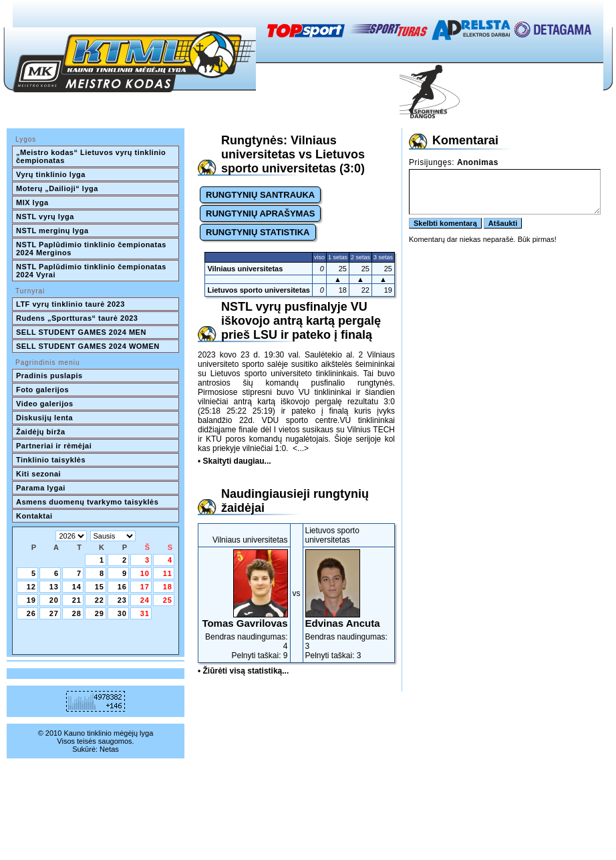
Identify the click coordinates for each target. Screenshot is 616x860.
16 (122, 587)
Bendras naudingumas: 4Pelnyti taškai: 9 (244, 605)
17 (145, 587)
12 (31, 587)
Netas (109, 749)
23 (122, 600)
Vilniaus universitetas (245, 269)
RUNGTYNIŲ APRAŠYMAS (260, 213)
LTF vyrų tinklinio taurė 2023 (70, 304)
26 (31, 613)
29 (100, 613)
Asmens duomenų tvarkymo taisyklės (87, 502)
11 (168, 573)
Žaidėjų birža (41, 432)
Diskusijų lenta (44, 418)
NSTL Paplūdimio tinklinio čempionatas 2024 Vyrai (92, 271)
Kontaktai (34, 516)
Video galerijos (45, 404)
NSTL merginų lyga (52, 231)
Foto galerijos (42, 390)
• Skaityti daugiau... (235, 461)
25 (168, 600)
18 (168, 587)
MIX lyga (32, 202)
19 (31, 600)
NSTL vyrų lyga (45, 217)
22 (100, 600)
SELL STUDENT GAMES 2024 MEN (81, 332)
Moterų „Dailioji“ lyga (57, 188)
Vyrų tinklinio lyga (51, 174)
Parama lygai (41, 488)
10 (145, 573)
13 (54, 587)
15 (100, 587)
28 (77, 613)
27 (54, 613)
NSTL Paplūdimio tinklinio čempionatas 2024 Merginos (92, 249)
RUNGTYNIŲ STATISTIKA (258, 232)
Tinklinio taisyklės (51, 460)
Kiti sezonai (38, 474)
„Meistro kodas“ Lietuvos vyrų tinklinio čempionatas (92, 156)
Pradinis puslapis (49, 376)
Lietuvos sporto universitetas (258, 290)
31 (145, 613)
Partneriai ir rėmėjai (54, 446)
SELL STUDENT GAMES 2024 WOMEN (88, 346)
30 (122, 613)
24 (145, 600)
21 (77, 600)
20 (54, 600)
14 (77, 587)
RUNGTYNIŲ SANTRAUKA (260, 195)
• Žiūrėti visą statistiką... (243, 671)
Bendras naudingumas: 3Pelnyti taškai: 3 (349, 605)
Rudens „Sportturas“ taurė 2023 (77, 318)
